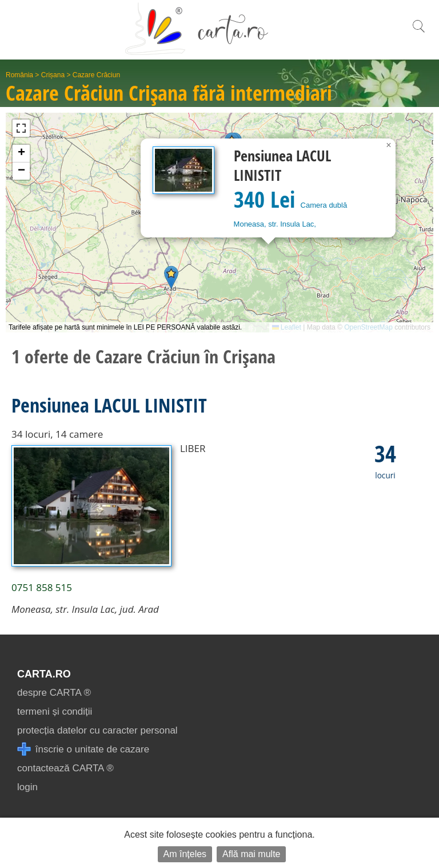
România (19, 75)
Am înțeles (185, 854)
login (27, 787)
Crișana (53, 75)
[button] (171, 277)
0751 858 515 (42, 587)
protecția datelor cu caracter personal (97, 730)
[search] (418, 32)
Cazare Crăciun (96, 75)
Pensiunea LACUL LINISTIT (109, 405)
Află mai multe (251, 854)
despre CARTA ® (54, 693)
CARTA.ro (44, 674)
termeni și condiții (55, 712)
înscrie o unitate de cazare (83, 749)
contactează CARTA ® (65, 768)
